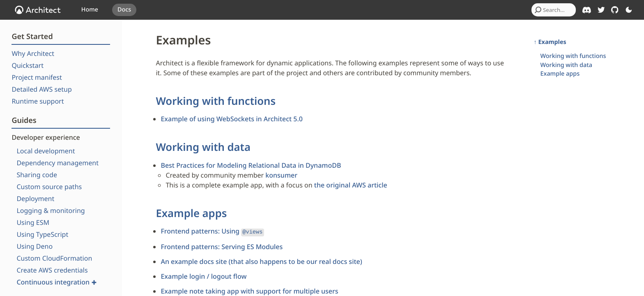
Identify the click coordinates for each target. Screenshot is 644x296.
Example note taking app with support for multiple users (249, 290)
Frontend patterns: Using (212, 231)
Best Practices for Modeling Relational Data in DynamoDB (251, 165)
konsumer (281, 175)
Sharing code (37, 175)
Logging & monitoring (51, 210)
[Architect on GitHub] (615, 10)
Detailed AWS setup (41, 89)
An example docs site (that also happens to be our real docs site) (261, 261)
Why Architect (33, 53)
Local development (46, 151)
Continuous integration (56, 282)
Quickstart (28, 65)
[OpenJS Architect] (38, 10)
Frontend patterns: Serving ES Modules (222, 246)
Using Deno (34, 246)
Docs (124, 10)
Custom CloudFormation (54, 258)
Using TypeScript (42, 234)
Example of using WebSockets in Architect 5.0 (232, 119)
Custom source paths (49, 187)
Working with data (203, 147)
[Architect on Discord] (587, 10)
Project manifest (37, 77)
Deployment (35, 199)
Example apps (191, 213)
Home (90, 10)
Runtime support (38, 101)
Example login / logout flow (204, 275)
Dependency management (57, 163)
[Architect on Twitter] (601, 10)
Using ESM (33, 222)
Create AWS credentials (52, 270)
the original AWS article (351, 185)
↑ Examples (550, 42)
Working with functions (216, 101)
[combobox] (554, 10)
